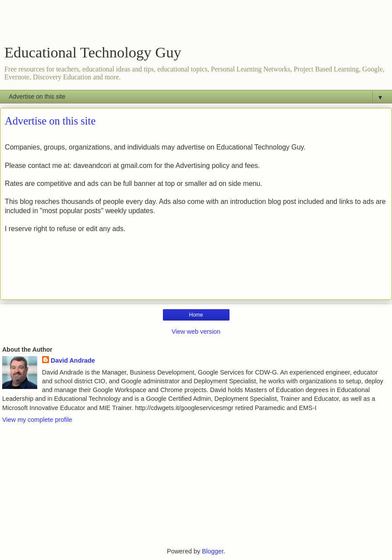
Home (196, 315)
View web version (196, 332)
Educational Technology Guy (93, 52)
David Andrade (73, 360)
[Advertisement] (196, 24)
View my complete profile (37, 420)
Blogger (213, 551)
